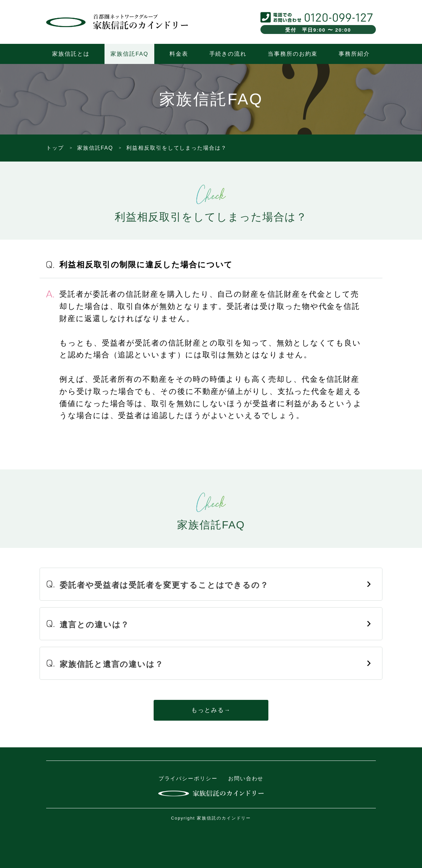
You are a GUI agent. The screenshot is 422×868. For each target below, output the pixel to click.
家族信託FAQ (129, 54)
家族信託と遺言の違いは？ (112, 664)
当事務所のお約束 (293, 54)
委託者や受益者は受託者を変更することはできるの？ (164, 585)
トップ (55, 148)
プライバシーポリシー (188, 778)
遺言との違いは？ (94, 625)
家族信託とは (71, 54)
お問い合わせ (246, 778)
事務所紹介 (354, 54)
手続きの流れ (228, 54)
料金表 (179, 54)
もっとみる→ (211, 710)
